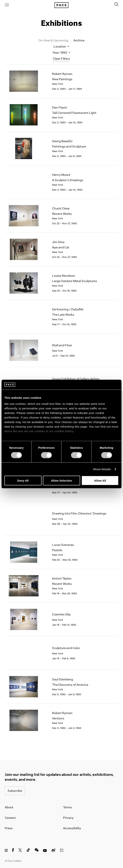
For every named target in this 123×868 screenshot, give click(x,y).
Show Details (102, 469)
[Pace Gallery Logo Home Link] (61, 5)
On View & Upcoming (54, 40)
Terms (67, 807)
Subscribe (15, 791)
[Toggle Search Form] (116, 4)
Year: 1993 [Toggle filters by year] (61, 53)
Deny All (23, 481)
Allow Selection (62, 481)
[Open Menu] (7, 5)
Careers (10, 818)
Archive (79, 40)
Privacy (68, 818)
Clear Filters (61, 59)
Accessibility (72, 828)
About (9, 807)
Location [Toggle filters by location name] (61, 46)
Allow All (100, 481)
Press (9, 828)
